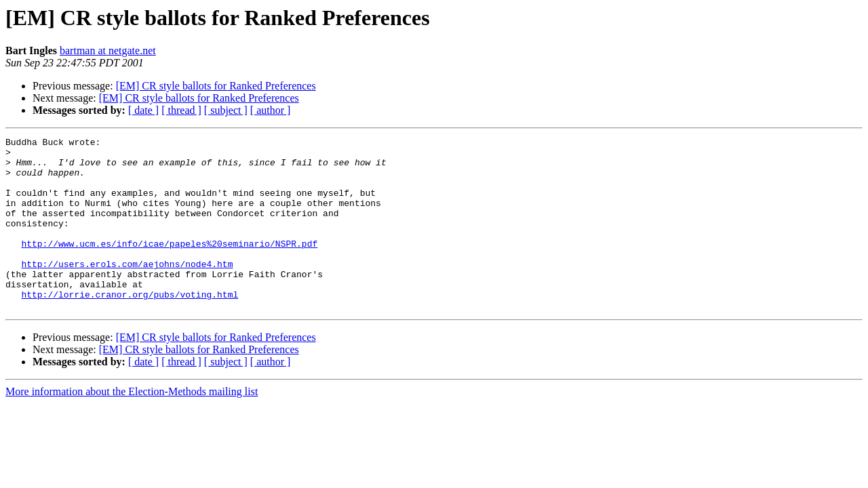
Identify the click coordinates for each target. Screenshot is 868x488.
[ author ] (271, 110)
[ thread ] (181, 110)
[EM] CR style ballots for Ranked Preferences (216, 86)
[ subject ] (226, 110)
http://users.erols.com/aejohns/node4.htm (127, 290)
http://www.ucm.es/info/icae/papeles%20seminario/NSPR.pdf (169, 266)
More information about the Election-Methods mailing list (132, 426)
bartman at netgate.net (108, 50)
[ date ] (143, 110)
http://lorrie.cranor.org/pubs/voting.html (130, 327)
